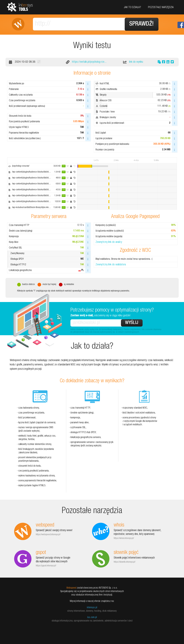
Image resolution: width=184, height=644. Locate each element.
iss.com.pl (92, 617)
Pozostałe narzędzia (161, 8)
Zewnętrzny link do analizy (109, 242)
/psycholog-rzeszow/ (21, 166)
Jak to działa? (132, 8)
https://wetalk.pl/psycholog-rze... (89, 62)
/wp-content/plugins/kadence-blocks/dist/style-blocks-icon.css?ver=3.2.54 (44, 190)
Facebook (181, 25)
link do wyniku (136, 62)
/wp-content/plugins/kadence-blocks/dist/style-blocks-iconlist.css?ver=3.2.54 (45, 184)
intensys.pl (92, 608)
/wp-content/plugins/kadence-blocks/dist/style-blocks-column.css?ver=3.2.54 (45, 178)
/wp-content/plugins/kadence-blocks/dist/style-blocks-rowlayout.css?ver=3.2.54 (46, 172)
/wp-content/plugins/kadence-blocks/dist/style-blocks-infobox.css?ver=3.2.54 (45, 196)
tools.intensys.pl (20, 7)
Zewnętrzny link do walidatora (111, 265)
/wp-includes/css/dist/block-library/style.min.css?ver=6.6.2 (37, 208)
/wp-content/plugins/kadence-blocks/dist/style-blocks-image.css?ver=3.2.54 (45, 202)
